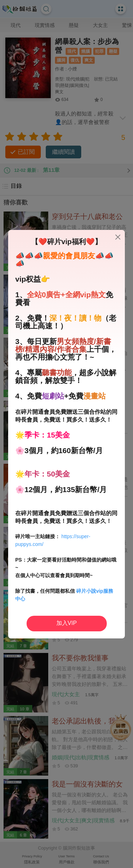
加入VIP (67, 623)
